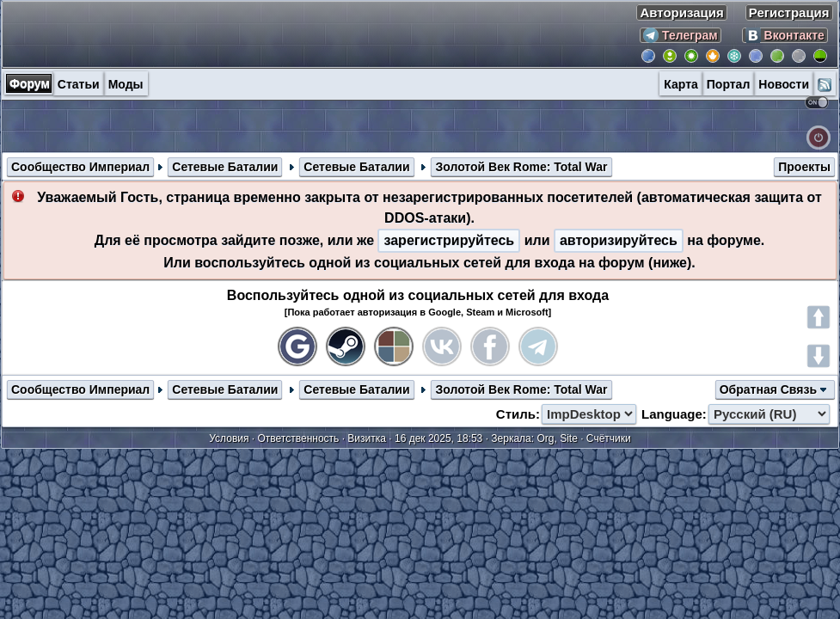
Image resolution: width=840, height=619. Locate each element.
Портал (729, 84)
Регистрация (789, 12)
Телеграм (681, 35)
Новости (784, 84)
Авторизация (681, 12)
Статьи (79, 84)
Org (545, 438)
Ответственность (299, 438)
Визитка (367, 438)
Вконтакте (785, 35)
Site (569, 438)
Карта (681, 84)
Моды (126, 84)
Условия (229, 438)
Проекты (804, 167)
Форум (30, 83)
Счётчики (609, 438)
